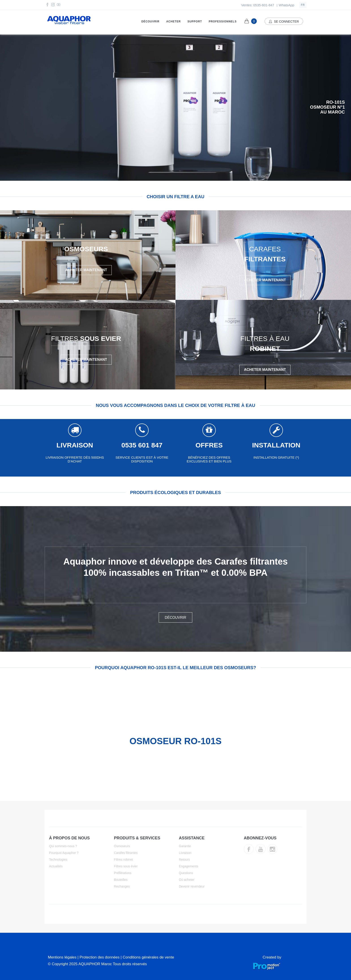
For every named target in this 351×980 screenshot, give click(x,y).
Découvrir (150, 21)
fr (303, 5)
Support (195, 21)
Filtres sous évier (126, 864)
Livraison (185, 851)
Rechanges (122, 884)
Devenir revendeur (192, 884)
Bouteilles (121, 878)
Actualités (56, 864)
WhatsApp (286, 5)
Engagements (188, 864)
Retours (184, 857)
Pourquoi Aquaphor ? (64, 851)
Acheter (173, 21)
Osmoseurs (122, 844)
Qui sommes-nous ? (63, 844)
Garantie (185, 844)
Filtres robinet (123, 857)
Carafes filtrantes (126, 851)
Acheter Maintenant (86, 268)
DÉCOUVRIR (175, 616)
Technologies (58, 857)
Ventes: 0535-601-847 (258, 5)
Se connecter (284, 21)
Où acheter (187, 878)
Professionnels (223, 21)
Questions (186, 871)
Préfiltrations (123, 871)
